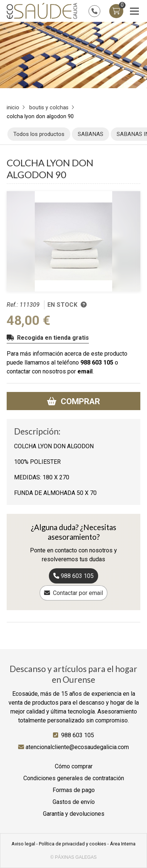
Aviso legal (23, 844)
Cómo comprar (74, 766)
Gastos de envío (74, 802)
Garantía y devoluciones (74, 814)
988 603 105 (97, 363)
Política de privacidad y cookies (73, 844)
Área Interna (123, 844)
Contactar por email (78, 593)
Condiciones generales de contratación (74, 778)
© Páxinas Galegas (73, 857)
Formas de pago (74, 790)
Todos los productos (39, 134)
